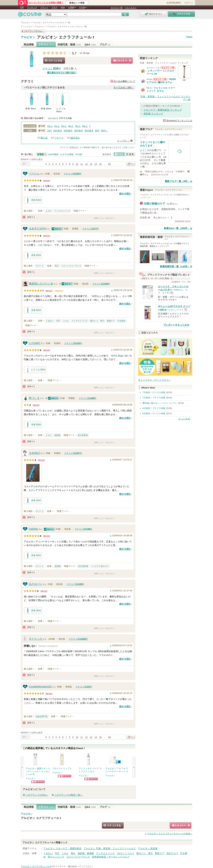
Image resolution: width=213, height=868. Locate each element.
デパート (40, 266)
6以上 (85, 126)
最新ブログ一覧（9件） (177, 181)
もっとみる (184, 419)
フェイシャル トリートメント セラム (161, 89)
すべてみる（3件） (124, 87)
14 (96, 164)
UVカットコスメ (126, 853)
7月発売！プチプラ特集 (154, 398)
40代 (97, 131)
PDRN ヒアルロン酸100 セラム (161, 81)
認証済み (75, 138)
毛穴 (57, 266)
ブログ (54, 7)
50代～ (104, 131)
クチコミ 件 (52, 69)
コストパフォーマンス (71, 266)
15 (100, 164)
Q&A (63, 7)
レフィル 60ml (35, 370)
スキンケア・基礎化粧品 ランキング (163, 110)
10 (77, 164)
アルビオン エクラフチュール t (66, 37)
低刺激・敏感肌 (86, 853)
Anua (149, 79)
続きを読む (125, 194)
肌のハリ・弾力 (97, 321)
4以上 (71, 126)
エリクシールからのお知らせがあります (168, 68)
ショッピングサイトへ (122, 61)
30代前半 (79, 131)
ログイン (189, 3)
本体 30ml (33, 501)
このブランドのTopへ (37, 795)
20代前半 (58, 131)
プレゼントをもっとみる (176, 325)
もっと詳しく (124, 141)
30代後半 (89, 131)
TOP (22, 7)
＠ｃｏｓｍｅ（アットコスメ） (155, 380)
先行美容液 (83, 435)
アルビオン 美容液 (148, 848)
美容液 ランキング (153, 114)
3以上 (64, 126)
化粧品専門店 (42, 716)
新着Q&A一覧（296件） (177, 228)
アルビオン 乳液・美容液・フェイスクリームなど (110, 848)
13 (91, 164)
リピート (59, 138)
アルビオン (28, 37)
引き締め (121, 321)
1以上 (50, 126)
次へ (131, 164)
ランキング (32, 7)
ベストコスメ (131, 8)
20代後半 (68, 131)
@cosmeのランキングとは (179, 121)
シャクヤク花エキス (100, 566)
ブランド (44, 7)
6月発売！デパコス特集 (154, 414)
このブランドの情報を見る (33, 31)
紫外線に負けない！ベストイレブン (160, 403)
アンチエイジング (62, 211)
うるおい (50, 321)
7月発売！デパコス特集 (154, 392)
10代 (49, 131)
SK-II (149, 88)
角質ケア (111, 321)
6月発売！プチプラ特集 (154, 408)
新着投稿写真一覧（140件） (175, 266)
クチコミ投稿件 (73, 174)
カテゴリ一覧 (117, 8)
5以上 (78, 126)
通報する (29, 217)
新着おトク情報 (77, 3)
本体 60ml (33, 200)
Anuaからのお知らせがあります (160, 79)
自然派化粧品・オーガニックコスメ (111, 857)
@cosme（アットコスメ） (81, 866)
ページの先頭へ (170, 834)
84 (109, 164)
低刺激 (57, 435)
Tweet (189, 37)
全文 (130, 154)
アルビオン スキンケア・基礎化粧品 (62, 848)
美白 (73, 853)
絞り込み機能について (125, 81)
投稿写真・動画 (69, 45)
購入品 (44, 138)
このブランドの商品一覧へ (68, 795)
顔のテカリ (172, 853)
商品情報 (29, 45)
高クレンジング (56, 857)
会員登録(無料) (174, 3)
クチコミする (54, 61)
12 (86, 164)
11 (82, 164)
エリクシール (153, 68)
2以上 (57, 126)
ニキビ (49, 211)
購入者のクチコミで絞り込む (61, 73)
